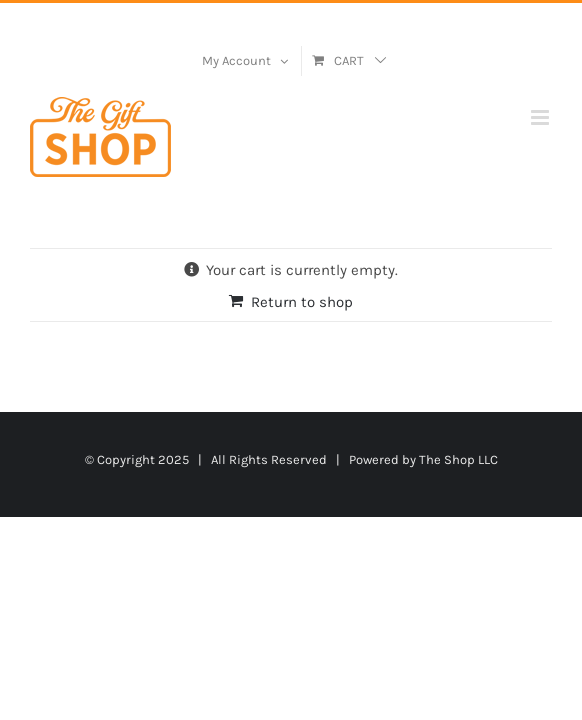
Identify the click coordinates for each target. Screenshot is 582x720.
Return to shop (302, 302)
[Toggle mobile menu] (541, 117)
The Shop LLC (458, 509)
